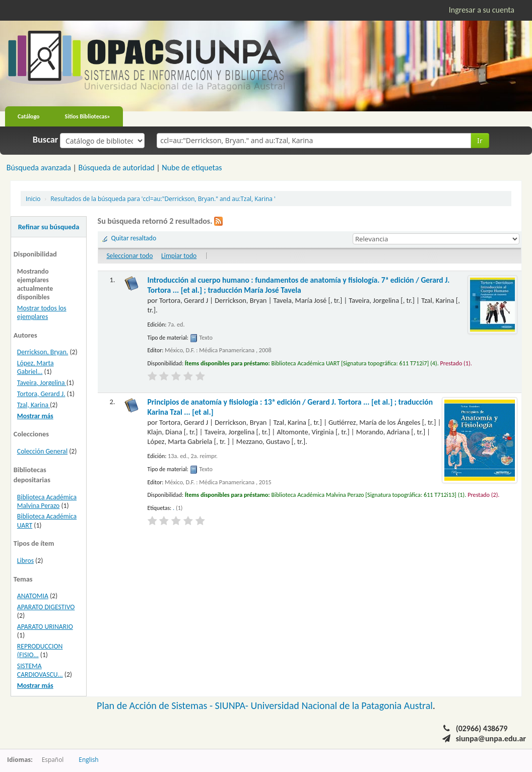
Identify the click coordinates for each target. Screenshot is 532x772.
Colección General (42, 451)
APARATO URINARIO (45, 627)
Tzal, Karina (34, 405)
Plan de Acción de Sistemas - (156, 705)
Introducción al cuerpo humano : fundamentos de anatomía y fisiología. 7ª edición (299, 285)
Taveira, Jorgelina (42, 383)
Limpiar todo (179, 256)
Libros (25, 561)
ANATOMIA (33, 596)
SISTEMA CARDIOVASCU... (40, 670)
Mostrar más (35, 416)
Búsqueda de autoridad (116, 168)
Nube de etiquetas (192, 168)
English (88, 759)
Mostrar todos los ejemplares (42, 312)
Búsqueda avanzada (39, 168)
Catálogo (29, 116)
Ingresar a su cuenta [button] (482, 10)
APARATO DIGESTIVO (46, 607)
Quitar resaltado (134, 238)
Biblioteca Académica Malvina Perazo (47, 501)
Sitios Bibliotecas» (88, 116)
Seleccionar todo (129, 256)
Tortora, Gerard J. (41, 394)
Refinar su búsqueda (49, 227)
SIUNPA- (233, 705)
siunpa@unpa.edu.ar (491, 738)
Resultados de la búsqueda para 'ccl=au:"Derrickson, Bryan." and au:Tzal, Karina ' (163, 199)
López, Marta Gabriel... (36, 367)
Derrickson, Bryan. (43, 352)
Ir (480, 140)
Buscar (46, 140)
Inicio (33, 199)
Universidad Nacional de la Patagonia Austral (342, 705)
